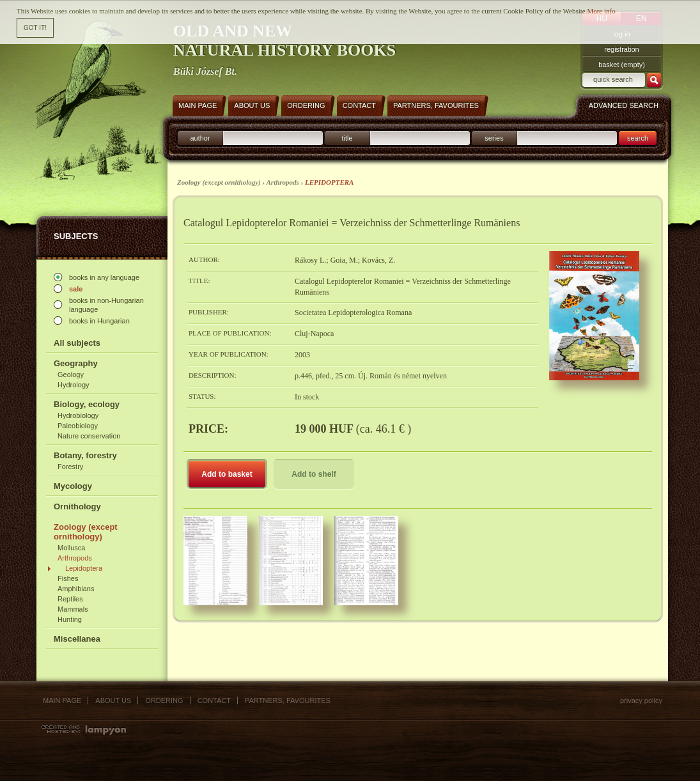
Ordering (164, 700)
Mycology (73, 486)
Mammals (73, 609)
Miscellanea (77, 639)
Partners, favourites (288, 700)
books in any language (104, 277)
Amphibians (76, 589)
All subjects (77, 343)
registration (621, 49)
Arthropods (75, 558)
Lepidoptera (84, 568)
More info (601, 10)
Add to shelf (314, 474)
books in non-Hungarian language (106, 305)
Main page (62, 700)
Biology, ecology (87, 404)
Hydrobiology (78, 415)
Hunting (70, 619)
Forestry (70, 467)
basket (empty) (622, 65)
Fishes (68, 578)
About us (113, 700)
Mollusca (71, 548)
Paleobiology (78, 426)
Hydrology (74, 385)
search (638, 138)
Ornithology (77, 506)
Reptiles (70, 599)
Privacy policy (641, 700)
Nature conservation (89, 436)
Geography (76, 363)
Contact (214, 700)
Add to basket (227, 474)
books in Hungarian (99, 321)
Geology (71, 375)
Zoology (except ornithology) (86, 532)
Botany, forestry (85, 455)
